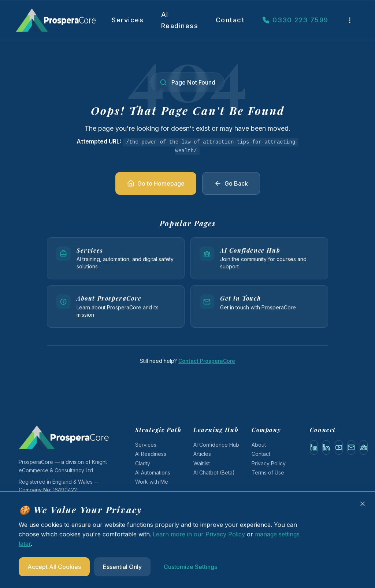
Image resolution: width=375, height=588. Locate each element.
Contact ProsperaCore (207, 361)
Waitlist (202, 463)
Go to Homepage (156, 183)
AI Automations (153, 472)
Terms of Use (268, 472)
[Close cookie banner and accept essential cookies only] (363, 504)
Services (128, 20)
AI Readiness (180, 20)
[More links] (350, 20)
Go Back (231, 183)
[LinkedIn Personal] (314, 447)
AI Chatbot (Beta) (214, 472)
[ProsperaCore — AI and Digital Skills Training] (62, 20)
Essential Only (122, 567)
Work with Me (152, 482)
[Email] (351, 447)
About (259, 445)
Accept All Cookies (54, 567)
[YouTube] (339, 447)
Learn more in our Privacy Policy (199, 534)
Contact (230, 20)
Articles (202, 454)
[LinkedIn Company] (326, 447)
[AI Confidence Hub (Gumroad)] (364, 447)
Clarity (143, 463)
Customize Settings (190, 567)
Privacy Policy (269, 463)
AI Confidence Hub (216, 445)
